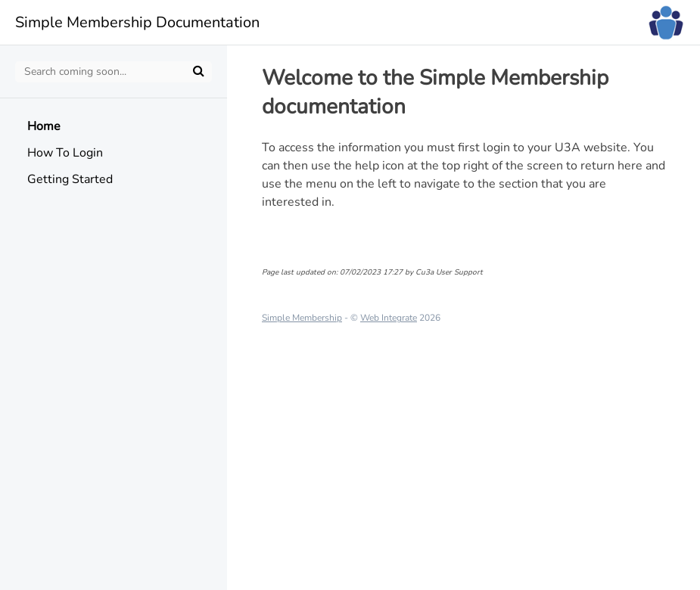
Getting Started (70, 179)
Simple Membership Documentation (137, 22)
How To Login (65, 153)
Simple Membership (302, 318)
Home (44, 126)
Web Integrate (389, 318)
